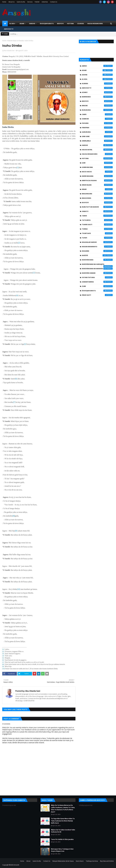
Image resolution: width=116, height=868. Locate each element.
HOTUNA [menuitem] (70, 24)
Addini (97, 75)
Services (30, 2)
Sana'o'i (97, 211)
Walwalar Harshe (97, 242)
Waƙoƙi (97, 255)
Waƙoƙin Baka (97, 260)
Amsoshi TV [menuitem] (9, 29)
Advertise (45, 2)
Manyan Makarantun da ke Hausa (63, 861)
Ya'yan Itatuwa (97, 277)
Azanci (97, 92)
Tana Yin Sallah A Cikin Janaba (62, 839)
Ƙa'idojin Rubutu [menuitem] (47, 24)
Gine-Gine (97, 136)
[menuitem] (5, 24)
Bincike (97, 106)
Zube (97, 286)
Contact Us (54, 2)
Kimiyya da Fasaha (97, 180)
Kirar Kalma (97, 185)
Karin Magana (97, 176)
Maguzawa (97, 198)
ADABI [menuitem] (22, 24)
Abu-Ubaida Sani (9, 51)
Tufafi (97, 238)
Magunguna (97, 194)
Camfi (97, 114)
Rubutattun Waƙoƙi (97, 207)
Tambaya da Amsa (92, 861)
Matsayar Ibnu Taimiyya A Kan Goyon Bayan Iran (62, 850)
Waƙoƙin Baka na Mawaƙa (16, 41)
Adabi (97, 70)
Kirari (97, 189)
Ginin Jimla (97, 141)
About (28, 861)
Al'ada (97, 79)
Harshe (97, 145)
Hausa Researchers (97, 154)
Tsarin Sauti (97, 225)
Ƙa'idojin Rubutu (97, 291)
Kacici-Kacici (97, 172)
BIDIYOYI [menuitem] (60, 24)
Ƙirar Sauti (97, 295)
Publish (37, 2)
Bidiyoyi (97, 101)
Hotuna (97, 158)
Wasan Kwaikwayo (97, 247)
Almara (97, 84)
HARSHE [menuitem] (32, 24)
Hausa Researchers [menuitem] (95, 24)
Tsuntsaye (97, 233)
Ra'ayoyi (97, 202)
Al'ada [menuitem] (12, 24)
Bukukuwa (97, 110)
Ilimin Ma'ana (97, 167)
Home (4, 2)
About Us (11, 2)
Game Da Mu (21, 2)
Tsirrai (97, 229)
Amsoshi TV (97, 88)
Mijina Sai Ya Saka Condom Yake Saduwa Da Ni (63, 831)
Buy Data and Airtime (107, 861)
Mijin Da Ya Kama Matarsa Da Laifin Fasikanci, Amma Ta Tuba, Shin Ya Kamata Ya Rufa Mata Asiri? (63, 809)
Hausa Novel (97, 150)
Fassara (97, 123)
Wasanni (97, 251)
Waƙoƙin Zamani (97, 273)
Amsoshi (16, 865)
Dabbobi (97, 119)
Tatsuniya (97, 220)
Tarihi (97, 216)
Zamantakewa (97, 282)
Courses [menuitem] (81, 24)
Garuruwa (97, 132)
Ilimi (97, 163)
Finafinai (97, 128)
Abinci (97, 66)
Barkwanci (97, 97)
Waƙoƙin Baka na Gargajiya (97, 265)
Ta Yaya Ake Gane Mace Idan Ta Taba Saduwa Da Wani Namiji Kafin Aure (63, 821)
